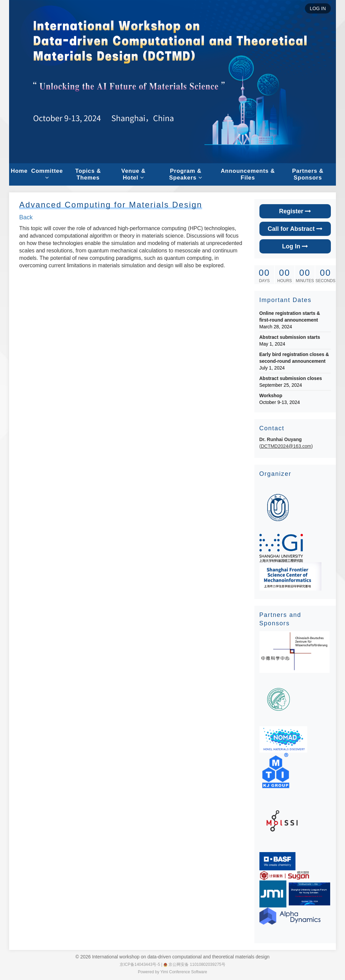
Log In (295, 246)
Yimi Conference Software (184, 972)
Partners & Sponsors (308, 174)
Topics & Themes (88, 174)
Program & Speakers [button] (186, 174)
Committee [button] (47, 174)
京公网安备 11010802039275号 (194, 964)
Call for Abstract (295, 229)
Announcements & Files (248, 174)
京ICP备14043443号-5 (140, 964)
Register (295, 211)
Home (19, 171)
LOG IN (318, 8)
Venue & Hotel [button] (133, 174)
